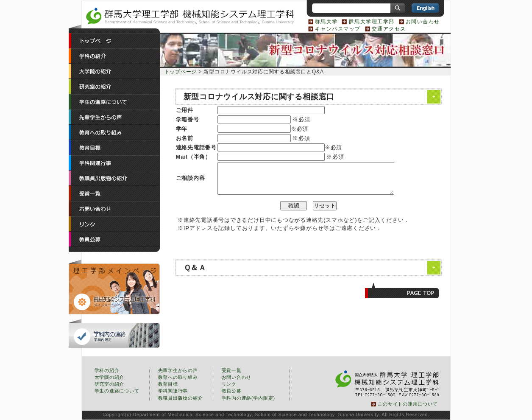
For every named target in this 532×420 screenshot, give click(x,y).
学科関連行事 (173, 391)
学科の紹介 (107, 370)
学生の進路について (117, 391)
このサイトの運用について (408, 404)
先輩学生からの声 (178, 370)
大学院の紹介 (110, 377)
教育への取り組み (178, 377)
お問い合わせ (423, 22)
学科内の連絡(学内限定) (248, 398)
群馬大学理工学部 (371, 22)
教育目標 (168, 384)
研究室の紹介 (110, 384)
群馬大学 (326, 22)
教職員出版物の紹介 (181, 398)
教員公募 (232, 391)
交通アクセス (389, 29)
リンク (229, 384)
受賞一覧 (232, 370)
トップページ (181, 72)
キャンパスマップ (338, 29)
